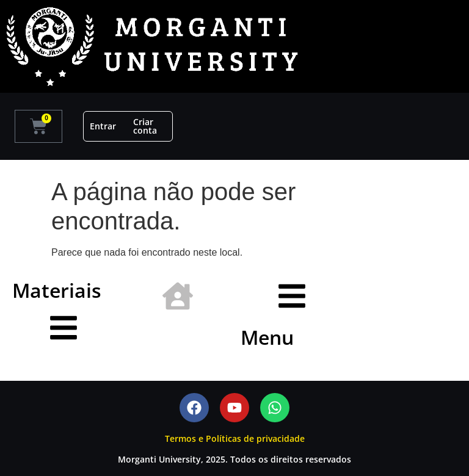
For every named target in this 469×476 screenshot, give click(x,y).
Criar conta (145, 126)
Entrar (103, 126)
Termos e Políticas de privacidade (235, 438)
